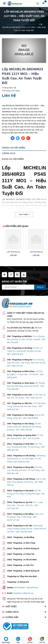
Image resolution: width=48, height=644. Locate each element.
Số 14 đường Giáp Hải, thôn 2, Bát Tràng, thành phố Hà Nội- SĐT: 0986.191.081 (26, 363)
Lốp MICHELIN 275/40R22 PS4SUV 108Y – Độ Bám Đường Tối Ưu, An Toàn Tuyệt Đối (13, 252)
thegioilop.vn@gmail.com (24, 593)
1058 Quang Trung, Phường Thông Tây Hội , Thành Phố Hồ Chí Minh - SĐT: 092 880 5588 (26, 529)
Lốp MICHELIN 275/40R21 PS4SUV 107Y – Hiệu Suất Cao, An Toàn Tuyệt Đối (36, 252)
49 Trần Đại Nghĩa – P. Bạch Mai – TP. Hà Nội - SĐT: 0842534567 (25, 374)
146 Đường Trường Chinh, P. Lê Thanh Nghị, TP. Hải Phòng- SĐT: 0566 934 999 (26, 459)
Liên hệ (42, 640)
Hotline (30, 640)
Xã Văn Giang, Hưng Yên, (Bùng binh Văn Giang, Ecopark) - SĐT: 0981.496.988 (24, 427)
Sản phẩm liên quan (17, 226)
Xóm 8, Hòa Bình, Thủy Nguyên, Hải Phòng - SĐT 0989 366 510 (26, 482)
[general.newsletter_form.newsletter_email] (24, 287)
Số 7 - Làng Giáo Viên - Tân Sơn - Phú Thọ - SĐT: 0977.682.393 (25, 505)
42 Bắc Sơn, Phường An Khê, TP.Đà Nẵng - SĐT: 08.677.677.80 (25, 517)
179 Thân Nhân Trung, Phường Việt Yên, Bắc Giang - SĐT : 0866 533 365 (26, 406)
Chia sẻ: (6, 138)
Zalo (18, 640)
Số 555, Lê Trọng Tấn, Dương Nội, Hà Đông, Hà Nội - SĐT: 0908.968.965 (25, 351)
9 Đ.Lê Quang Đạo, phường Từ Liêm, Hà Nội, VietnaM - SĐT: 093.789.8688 (26, 339)
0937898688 (20, 588)
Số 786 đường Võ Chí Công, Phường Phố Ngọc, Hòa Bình (26, 494)
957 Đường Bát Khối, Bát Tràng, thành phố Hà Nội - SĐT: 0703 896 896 (26, 386)
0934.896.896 (32, 588)
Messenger (6, 640)
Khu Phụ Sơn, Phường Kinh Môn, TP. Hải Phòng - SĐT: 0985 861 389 (26, 470)
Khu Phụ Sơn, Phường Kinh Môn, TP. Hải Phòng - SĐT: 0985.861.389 (26, 447)
